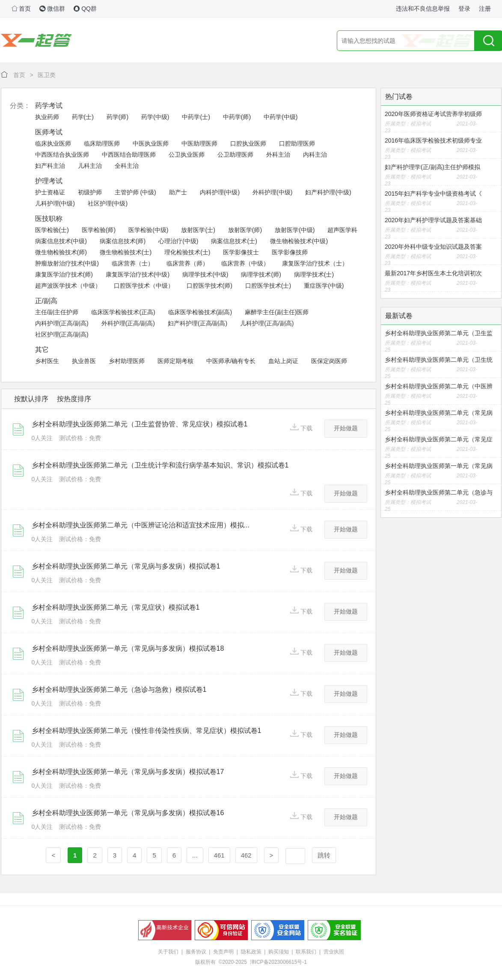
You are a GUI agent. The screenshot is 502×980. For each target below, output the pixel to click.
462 (246, 855)
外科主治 (278, 155)
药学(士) (83, 117)
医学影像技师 (290, 252)
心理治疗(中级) (178, 241)
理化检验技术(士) (187, 252)
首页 (21, 9)
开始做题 (346, 428)
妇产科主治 (50, 166)
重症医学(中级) (324, 286)
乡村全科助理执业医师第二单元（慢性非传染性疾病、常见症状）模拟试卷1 (147, 731)
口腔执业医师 (248, 143)
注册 (485, 9)
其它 (42, 350)
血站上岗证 (283, 361)
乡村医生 (47, 361)
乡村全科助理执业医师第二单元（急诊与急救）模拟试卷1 (119, 690)
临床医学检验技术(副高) (200, 312)
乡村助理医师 (127, 361)
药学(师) (117, 117)
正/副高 (46, 301)
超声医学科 (342, 230)
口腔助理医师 (297, 143)
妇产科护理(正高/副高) (198, 323)
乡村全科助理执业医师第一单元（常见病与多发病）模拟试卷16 (128, 813)
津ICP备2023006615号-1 (278, 962)
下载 (301, 427)
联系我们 (306, 952)
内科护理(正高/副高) (62, 323)
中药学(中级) (281, 117)
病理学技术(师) (261, 274)
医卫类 (47, 75)
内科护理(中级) (220, 192)
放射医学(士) (198, 230)
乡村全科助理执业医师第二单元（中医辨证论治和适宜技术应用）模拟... (141, 525)
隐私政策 (251, 952)
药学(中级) (155, 117)
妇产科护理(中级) (328, 192)
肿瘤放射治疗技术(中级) (67, 263)
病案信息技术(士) (234, 241)
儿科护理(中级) (55, 203)
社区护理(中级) (108, 203)
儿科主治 (90, 166)
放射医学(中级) (295, 230)
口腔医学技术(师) (209, 286)
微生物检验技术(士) (126, 252)
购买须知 (279, 952)
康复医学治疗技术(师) (64, 274)
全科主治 (127, 166)
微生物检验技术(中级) (299, 241)
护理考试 (49, 181)
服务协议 (196, 952)
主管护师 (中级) (135, 192)
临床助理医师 (102, 143)
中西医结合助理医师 (129, 155)
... (195, 855)
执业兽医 (84, 361)
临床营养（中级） (245, 263)
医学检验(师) (99, 230)
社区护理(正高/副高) (62, 334)
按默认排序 (31, 399)
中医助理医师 (199, 143)
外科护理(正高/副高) (128, 323)
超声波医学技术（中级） (68, 286)
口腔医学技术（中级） (144, 286)
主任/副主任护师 (57, 312)
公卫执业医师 (187, 155)
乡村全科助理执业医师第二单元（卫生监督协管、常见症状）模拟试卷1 (140, 424)
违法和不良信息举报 (423, 9)
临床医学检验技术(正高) (123, 312)
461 (219, 855)
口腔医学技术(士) (268, 286)
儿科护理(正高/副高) (267, 323)
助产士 (178, 192)
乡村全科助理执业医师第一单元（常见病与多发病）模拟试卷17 (128, 772)
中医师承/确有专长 (231, 361)
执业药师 (47, 117)
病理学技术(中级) (205, 274)
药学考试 (49, 106)
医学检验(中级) (148, 230)
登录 (464, 9)
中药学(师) (237, 117)
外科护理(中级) (272, 192)
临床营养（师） (187, 263)
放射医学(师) (245, 230)
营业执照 (334, 952)
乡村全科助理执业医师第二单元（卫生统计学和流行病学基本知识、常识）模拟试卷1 (160, 465)
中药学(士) (196, 117)
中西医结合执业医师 (62, 155)
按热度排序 (74, 399)
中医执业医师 (151, 143)
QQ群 (85, 9)
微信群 (52, 9)
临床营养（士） (133, 263)
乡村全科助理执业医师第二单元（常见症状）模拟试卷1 (116, 607)
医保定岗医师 (329, 361)
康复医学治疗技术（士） (315, 263)
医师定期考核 (175, 361)
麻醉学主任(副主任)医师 (277, 312)
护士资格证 (50, 192)
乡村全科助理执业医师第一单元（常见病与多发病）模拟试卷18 (128, 648)
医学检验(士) (52, 230)
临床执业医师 (53, 143)
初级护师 (90, 192)
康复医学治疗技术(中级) (138, 274)
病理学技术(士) (314, 274)
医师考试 (49, 132)
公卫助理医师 (235, 155)
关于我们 (168, 952)
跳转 (324, 855)
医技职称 (49, 219)
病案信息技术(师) (123, 241)
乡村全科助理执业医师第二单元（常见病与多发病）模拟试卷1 (126, 566)
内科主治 (315, 155)
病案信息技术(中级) (61, 241)
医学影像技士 (241, 252)
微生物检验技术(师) (61, 252)
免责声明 (223, 952)
